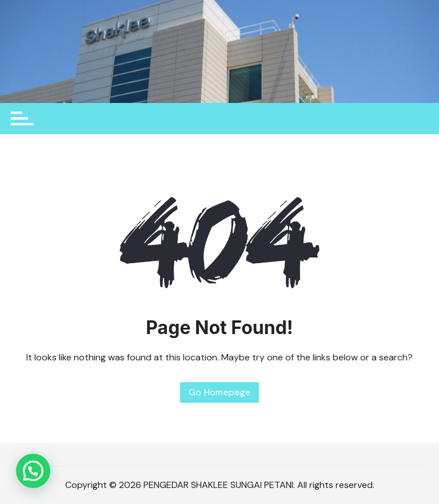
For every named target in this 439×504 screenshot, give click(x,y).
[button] (33, 471)
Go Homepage (220, 392)
